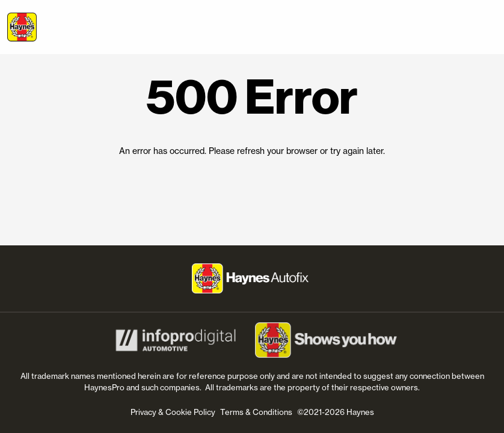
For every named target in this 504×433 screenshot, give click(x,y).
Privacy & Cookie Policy (173, 412)
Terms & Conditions (256, 412)
